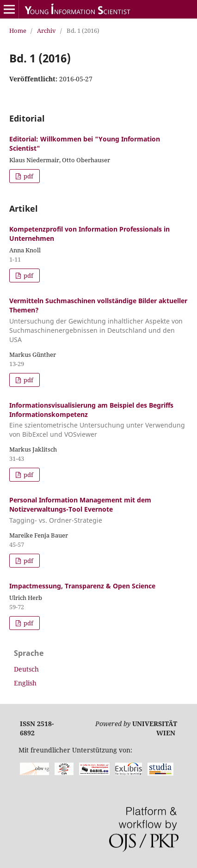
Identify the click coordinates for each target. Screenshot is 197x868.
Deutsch (26, 669)
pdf (28, 176)
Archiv (46, 31)
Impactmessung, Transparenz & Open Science (82, 586)
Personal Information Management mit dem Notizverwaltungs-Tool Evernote (98, 510)
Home (18, 31)
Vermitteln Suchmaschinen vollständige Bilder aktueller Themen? (98, 320)
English (25, 683)
